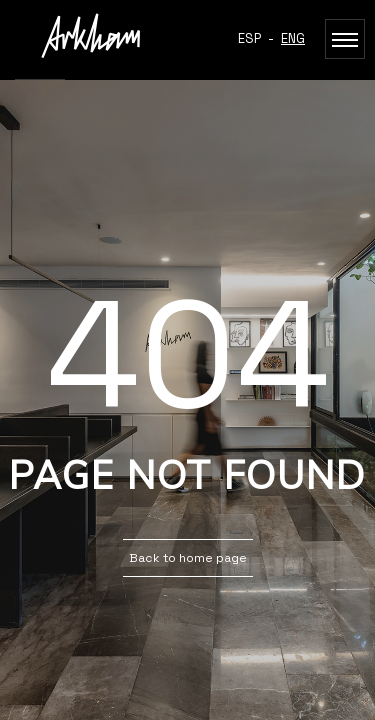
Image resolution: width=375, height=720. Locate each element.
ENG (293, 38)
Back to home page (188, 558)
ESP (249, 38)
